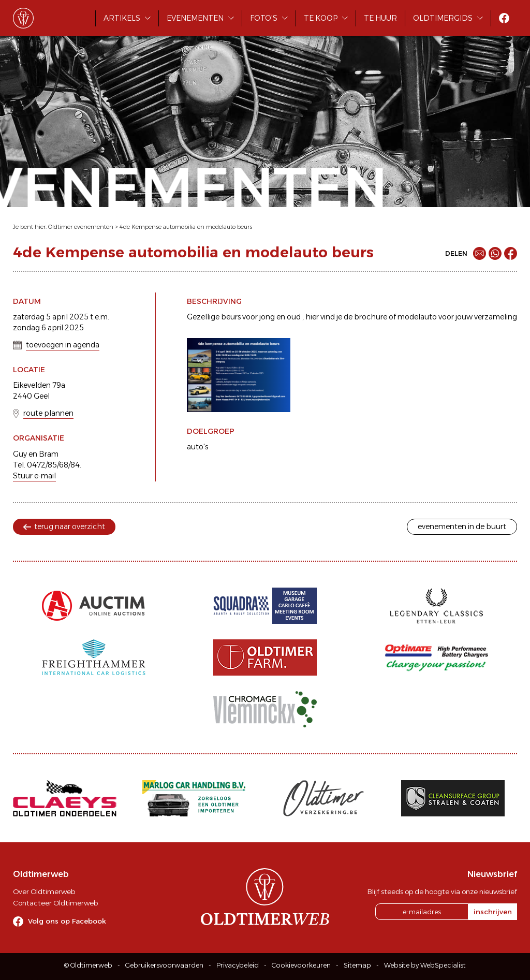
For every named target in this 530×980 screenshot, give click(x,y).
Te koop (321, 18)
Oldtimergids (443, 18)
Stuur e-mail (34, 476)
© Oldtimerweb (88, 965)
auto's (197, 447)
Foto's (264, 18)
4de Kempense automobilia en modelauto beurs (186, 227)
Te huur (380, 18)
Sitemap (357, 965)
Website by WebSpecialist (425, 965)
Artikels (122, 18)
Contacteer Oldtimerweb (55, 903)
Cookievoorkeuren (301, 965)
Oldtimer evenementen (81, 227)
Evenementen (195, 18)
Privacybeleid (238, 965)
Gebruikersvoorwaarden (164, 965)
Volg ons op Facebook (67, 921)
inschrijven (493, 912)
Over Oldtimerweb (44, 891)
